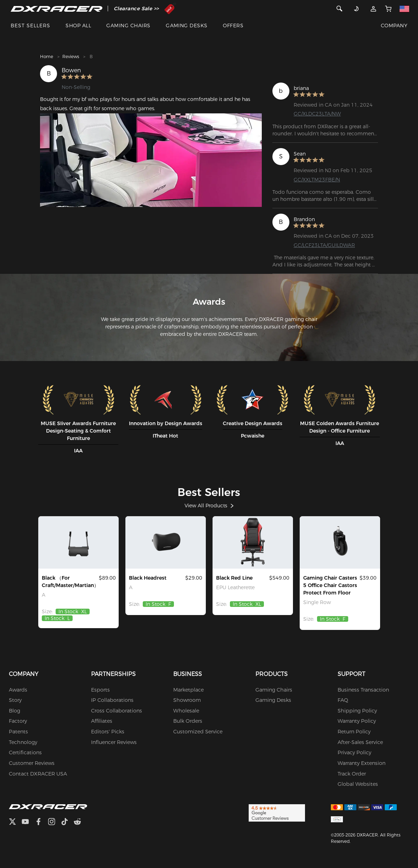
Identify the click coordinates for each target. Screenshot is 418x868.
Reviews (71, 57)
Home (47, 57)
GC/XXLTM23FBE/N (317, 180)
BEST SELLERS (30, 26)
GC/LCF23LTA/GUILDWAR (324, 245)
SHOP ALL (78, 26)
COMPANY (394, 26)
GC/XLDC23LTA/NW (317, 114)
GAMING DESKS (187, 26)
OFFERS (233, 26)
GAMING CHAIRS (128, 26)
